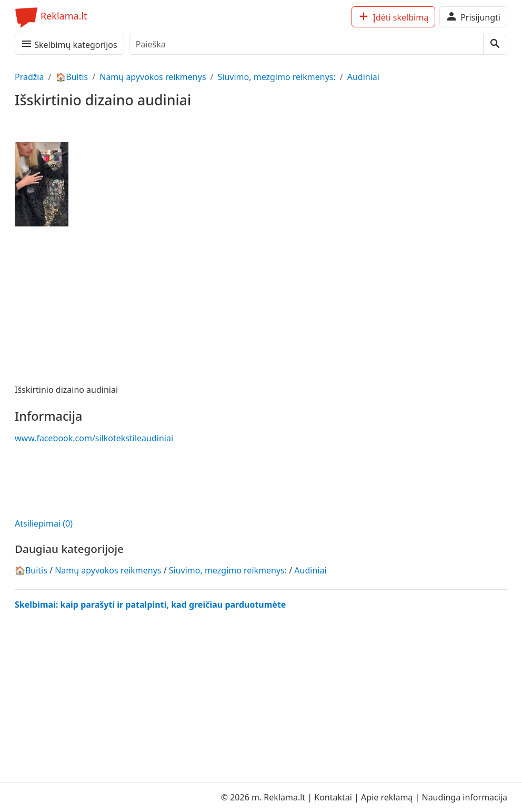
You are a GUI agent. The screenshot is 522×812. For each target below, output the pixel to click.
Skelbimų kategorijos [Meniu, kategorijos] (69, 44)
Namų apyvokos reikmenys (153, 77)
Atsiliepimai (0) (44, 523)
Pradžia (29, 77)
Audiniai (363, 77)
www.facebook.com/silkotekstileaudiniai (94, 438)
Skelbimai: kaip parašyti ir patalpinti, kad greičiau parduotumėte (150, 605)
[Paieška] (306, 44)
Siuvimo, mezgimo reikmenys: (277, 77)
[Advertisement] (99, 479)
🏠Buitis (72, 77)
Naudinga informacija (464, 797)
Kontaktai (334, 797)
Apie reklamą (388, 797)
